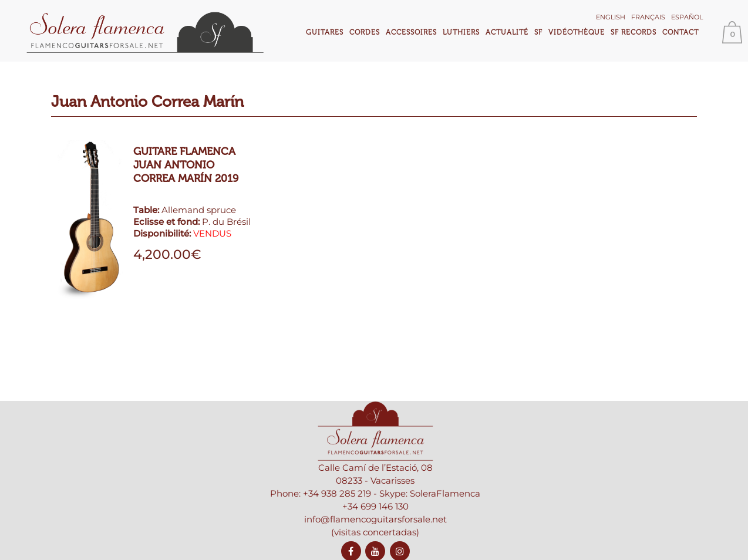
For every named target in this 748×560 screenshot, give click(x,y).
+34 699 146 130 (375, 506)
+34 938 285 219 (337, 493)
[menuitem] (611, 16)
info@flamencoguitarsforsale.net (375, 519)
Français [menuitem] (648, 17)
